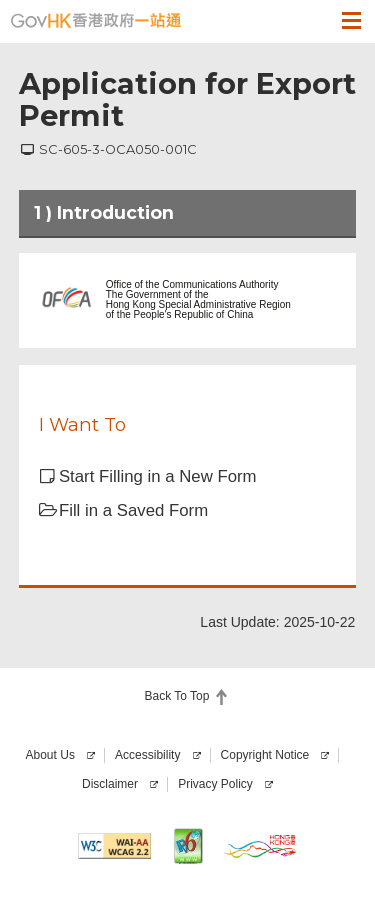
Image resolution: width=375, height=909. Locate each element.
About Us (50, 755)
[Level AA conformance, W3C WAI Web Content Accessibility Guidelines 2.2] (114, 846)
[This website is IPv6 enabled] (187, 846)
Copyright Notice (265, 755)
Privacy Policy (215, 784)
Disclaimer (110, 784)
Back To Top (177, 696)
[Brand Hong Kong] (260, 846)
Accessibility (147, 755)
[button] (313, 20)
